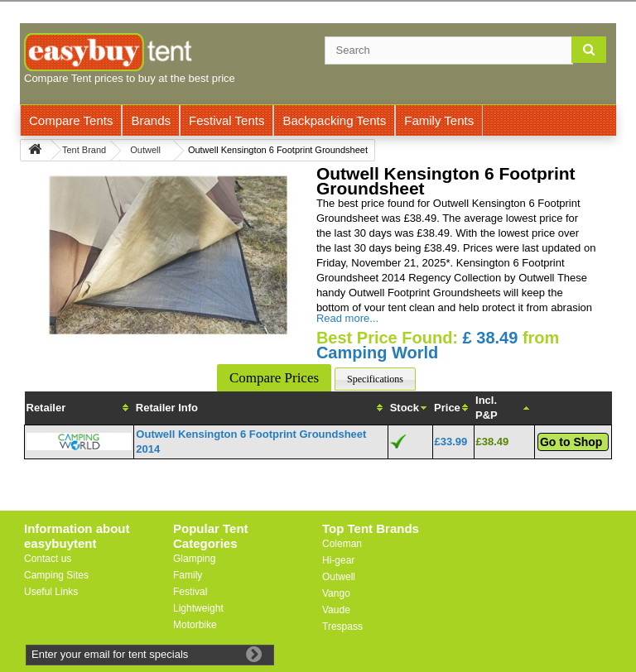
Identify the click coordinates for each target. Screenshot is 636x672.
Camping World (377, 353)
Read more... (347, 318)
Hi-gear (338, 560)
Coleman (342, 544)
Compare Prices (274, 378)
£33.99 (451, 442)
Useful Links (51, 592)
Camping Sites (56, 575)
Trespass (342, 626)
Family (188, 575)
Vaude (336, 610)
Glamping (194, 559)
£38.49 (493, 442)
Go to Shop (571, 442)
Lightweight (198, 608)
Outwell (339, 577)
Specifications (375, 379)
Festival (190, 592)
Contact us (48, 559)
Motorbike (195, 625)
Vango (336, 593)
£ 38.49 (491, 338)
